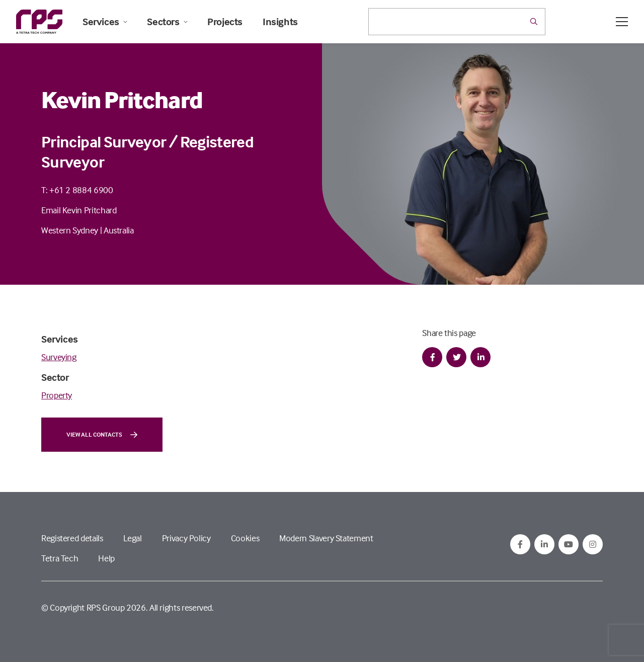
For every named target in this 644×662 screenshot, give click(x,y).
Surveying (59, 357)
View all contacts (102, 435)
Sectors (167, 22)
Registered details (72, 538)
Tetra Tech (60, 558)
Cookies (245, 538)
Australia (119, 230)
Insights (280, 22)
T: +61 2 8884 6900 (77, 190)
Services (105, 22)
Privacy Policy (186, 538)
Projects (225, 22)
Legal (133, 538)
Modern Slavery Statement (326, 538)
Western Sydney (70, 230)
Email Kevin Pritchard (79, 210)
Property (57, 395)
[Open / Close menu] (622, 22)
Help (106, 558)
